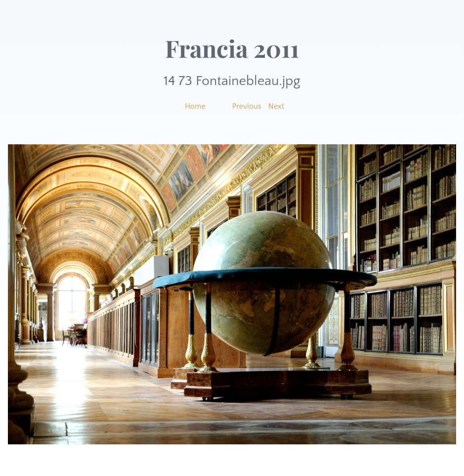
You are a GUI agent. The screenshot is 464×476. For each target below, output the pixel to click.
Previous (247, 106)
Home (195, 106)
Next (276, 106)
